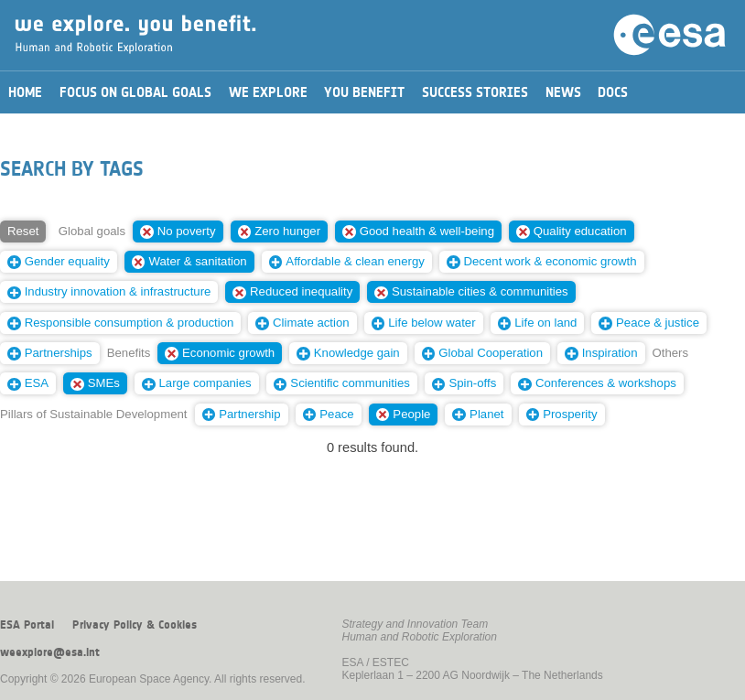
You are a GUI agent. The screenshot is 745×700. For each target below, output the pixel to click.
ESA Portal (27, 625)
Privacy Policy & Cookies (135, 625)
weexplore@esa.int (50, 652)
